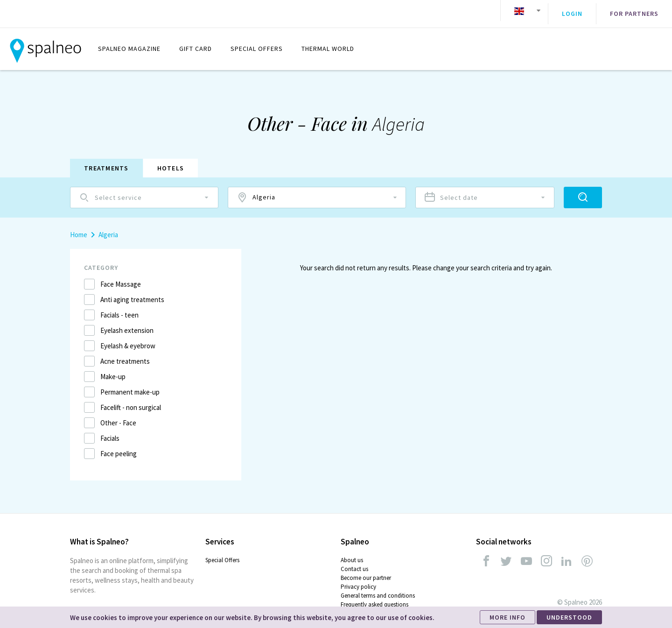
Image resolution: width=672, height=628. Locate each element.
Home (79, 228)
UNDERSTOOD (569, 617)
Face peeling (119, 447)
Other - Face (118, 416)
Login (572, 11)
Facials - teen (119, 308)
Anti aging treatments (132, 293)
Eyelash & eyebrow (128, 339)
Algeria (108, 228)
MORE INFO (507, 617)
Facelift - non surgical (131, 401)
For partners (634, 11)
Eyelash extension (127, 324)
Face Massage (121, 278)
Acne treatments (125, 355)
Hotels (171, 162)
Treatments (106, 162)
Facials (110, 432)
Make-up (113, 370)
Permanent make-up (130, 385)
